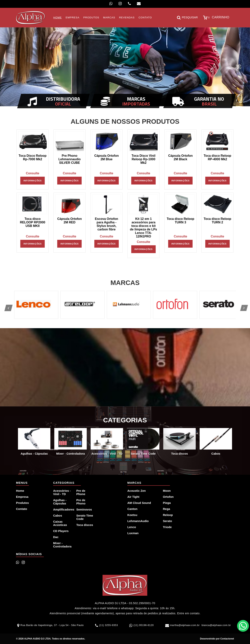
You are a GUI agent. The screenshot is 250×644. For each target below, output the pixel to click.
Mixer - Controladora (62, 545)
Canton (132, 509)
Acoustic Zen (137, 491)
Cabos (58, 515)
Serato (167, 521)
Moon (167, 491)
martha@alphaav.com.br (185, 625)
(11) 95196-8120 (144, 625)
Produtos (22, 503)
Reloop (168, 515)
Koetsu (132, 515)
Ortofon (168, 497)
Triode (167, 527)
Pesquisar (187, 18)
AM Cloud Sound (139, 503)
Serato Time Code (85, 517)
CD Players (61, 531)
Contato (22, 509)
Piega (167, 503)
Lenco (132, 527)
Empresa (22, 497)
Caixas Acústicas (60, 523)
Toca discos (85, 525)
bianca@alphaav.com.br (216, 625)
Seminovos (84, 509)
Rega (167, 509)
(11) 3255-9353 (108, 625)
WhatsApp (243, 626)
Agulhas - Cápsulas (60, 502)
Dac (56, 537)
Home (20, 491)
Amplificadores (62, 509)
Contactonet (227, 639)
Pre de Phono (81, 502)
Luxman (133, 533)
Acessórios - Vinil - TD (62, 492)
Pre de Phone (81, 492)
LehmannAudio (138, 521)
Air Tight (133, 497)
